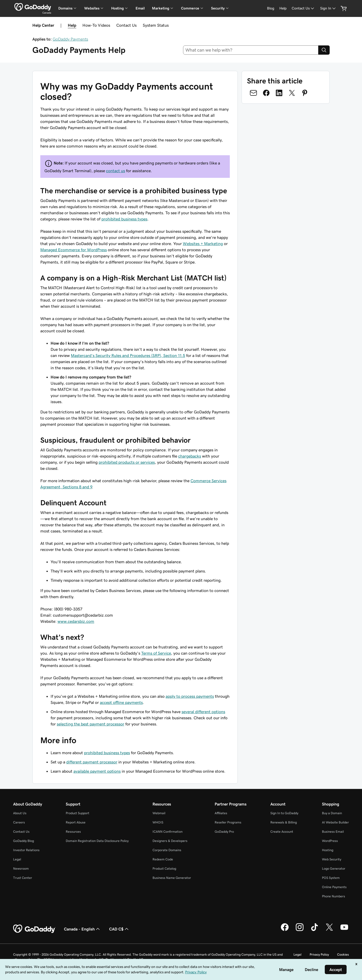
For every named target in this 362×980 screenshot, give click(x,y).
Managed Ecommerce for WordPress (74, 250)
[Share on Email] (253, 93)
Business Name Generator (172, 878)
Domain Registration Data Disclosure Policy (97, 841)
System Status (156, 25)
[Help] (283, 8)
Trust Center (23, 878)
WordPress (330, 841)
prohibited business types (124, 219)
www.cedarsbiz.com (76, 621)
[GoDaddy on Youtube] (344, 930)
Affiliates (221, 813)
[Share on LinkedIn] (279, 93)
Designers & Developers (170, 841)
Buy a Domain (332, 813)
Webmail (159, 813)
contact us (116, 171)
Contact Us (126, 25)
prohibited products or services (127, 462)
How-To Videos (96, 25)
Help (72, 25)
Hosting (328, 850)
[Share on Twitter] (292, 93)
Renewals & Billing (284, 822)
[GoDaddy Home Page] (34, 929)
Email (140, 8)
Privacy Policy (319, 954)
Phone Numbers (334, 896)
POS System (331, 878)
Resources (73, 832)
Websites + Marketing (203, 244)
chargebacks (190, 456)
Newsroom (21, 869)
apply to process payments (190, 696)
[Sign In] (328, 8)
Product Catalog (164, 869)
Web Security (332, 859)
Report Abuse (76, 822)
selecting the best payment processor (90, 724)
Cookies (343, 954)
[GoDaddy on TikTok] (315, 930)
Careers (19, 822)
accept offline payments (121, 702)
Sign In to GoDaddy (284, 813)
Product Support (78, 813)
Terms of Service (156, 653)
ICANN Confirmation (168, 832)
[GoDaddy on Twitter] (329, 930)
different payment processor (92, 762)
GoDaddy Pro (224, 832)
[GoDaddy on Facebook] (285, 930)
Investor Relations (26, 850)
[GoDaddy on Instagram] (300, 930)
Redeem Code (163, 859)
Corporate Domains (167, 850)
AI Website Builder (335, 822)
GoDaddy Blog (23, 841)
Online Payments (334, 887)
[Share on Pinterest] (305, 93)
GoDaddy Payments (70, 39)
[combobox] (251, 50)
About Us (20, 813)
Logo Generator (334, 869)
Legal (17, 859)
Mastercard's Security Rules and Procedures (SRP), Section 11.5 (128, 355)
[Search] (324, 50)
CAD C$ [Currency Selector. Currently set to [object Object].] (119, 929)
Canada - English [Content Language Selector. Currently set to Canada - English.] (82, 929)
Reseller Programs (228, 822)
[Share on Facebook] (266, 93)
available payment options (97, 771)
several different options (203, 712)
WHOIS (158, 822)
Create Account (282, 832)
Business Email (333, 832)
